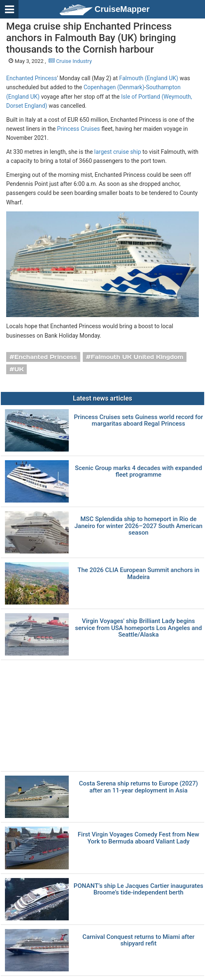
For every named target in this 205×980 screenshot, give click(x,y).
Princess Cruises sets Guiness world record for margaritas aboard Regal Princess (139, 420)
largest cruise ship (118, 152)
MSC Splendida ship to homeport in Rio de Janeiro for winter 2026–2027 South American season (139, 526)
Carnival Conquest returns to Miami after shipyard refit (138, 940)
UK (19, 369)
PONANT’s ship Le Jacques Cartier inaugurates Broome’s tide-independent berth (139, 889)
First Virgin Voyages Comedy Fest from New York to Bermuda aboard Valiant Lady (139, 838)
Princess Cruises (79, 129)
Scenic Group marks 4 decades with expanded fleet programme (139, 471)
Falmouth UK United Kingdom (137, 357)
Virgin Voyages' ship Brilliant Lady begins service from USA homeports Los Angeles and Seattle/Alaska (138, 628)
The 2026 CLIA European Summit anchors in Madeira (138, 573)
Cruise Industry (70, 61)
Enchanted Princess (31, 78)
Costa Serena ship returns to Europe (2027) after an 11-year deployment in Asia (139, 787)
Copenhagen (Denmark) (114, 87)
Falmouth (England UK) (148, 78)
